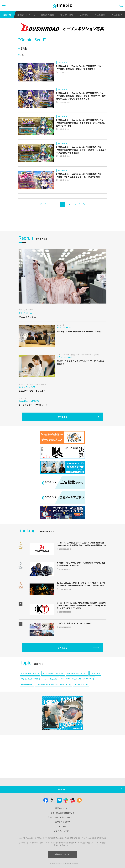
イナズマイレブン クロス (30, 673)
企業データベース (26, 15)
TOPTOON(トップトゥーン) (77, 673)
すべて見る (62, 417)
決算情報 (84, 15)
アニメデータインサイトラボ (53, 673)
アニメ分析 (117, 15)
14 (62, 204)
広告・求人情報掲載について (63, 813)
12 (50, 204)
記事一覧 (7, 15)
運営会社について (62, 808)
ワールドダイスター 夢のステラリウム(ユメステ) (53, 684)
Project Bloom (27, 684)
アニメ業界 (100, 15)
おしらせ (62, 826)
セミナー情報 (67, 15)
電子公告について (62, 822)
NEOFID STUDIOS (81, 684)
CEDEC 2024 (95, 673)
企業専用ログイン (63, 854)
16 (75, 204)
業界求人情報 (47, 15)
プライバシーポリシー (62, 831)
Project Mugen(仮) (50, 679)
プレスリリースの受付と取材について (62, 817)
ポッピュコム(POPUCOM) (31, 679)
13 (56, 204)
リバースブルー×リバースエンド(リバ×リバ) (78, 679)
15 (69, 204)
